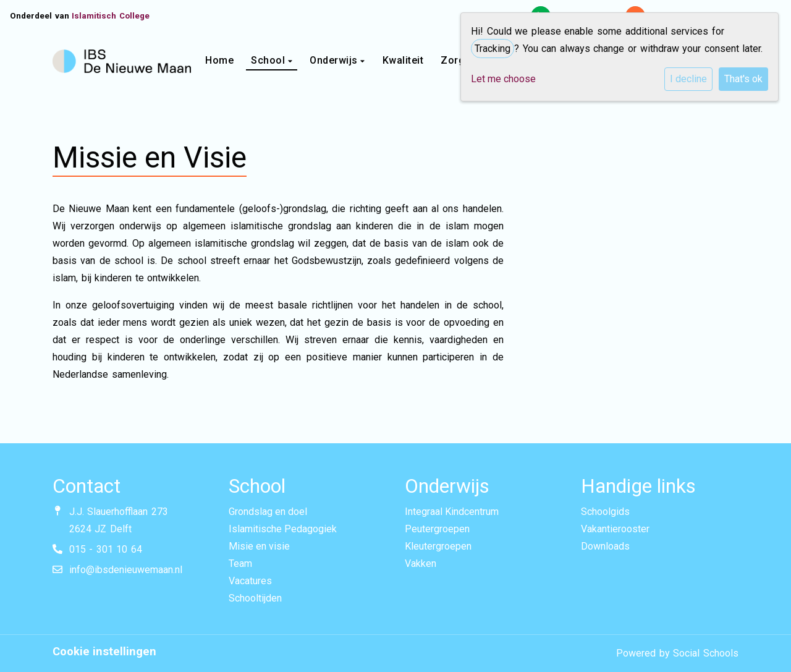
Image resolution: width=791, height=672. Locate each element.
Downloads (605, 546)
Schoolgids (605, 512)
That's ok (743, 79)
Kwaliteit (403, 60)
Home (219, 60)
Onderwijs (335, 60)
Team (240, 564)
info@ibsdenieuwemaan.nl (126, 570)
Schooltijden (255, 598)
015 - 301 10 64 (106, 549)
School (269, 60)
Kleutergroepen (438, 546)
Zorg (454, 60)
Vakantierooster (615, 529)
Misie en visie (259, 546)
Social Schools (706, 653)
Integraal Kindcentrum (452, 512)
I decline (688, 79)
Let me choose (503, 79)
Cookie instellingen (104, 652)
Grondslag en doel (268, 512)
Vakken (421, 564)
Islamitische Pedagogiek (283, 529)
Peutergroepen (437, 529)
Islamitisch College (111, 16)
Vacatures (250, 581)
